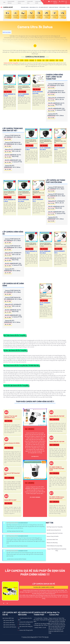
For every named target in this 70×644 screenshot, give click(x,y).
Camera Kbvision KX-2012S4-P (12, 444)
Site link (46, 637)
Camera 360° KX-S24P (10, 500)
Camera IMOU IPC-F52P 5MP (57, 416)
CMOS (57, 60)
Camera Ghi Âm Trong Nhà (11, 63)
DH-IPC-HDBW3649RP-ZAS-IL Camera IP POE (56, 110)
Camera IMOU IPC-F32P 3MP (57, 442)
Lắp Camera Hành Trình (52, 539)
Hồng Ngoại (32, 60)
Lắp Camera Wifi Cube (8, 618)
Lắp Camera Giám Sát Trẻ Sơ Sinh (55, 533)
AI (36, 60)
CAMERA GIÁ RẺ (7, 7)
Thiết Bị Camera (62, 7)
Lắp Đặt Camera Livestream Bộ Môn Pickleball (17, 559)
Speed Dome (52, 60)
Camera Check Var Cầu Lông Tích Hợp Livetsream (17, 546)
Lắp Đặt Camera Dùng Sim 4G (54, 530)
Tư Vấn (68, 7)
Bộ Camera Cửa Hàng (24, 624)
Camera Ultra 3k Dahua (35, 57)
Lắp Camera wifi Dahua (9, 625)
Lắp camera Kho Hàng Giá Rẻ (25, 627)
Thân (43, 60)
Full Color (26, 60)
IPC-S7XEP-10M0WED (35, 497)
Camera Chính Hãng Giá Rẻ (30, 637)
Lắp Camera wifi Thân (8, 623)
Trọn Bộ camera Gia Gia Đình (25, 619)
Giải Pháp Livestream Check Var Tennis (15, 531)
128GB (15, 60)
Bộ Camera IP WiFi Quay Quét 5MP (12, 474)
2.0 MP (47, 60)
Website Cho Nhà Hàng (52, 543)
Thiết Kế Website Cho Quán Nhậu (55, 546)
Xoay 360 (61, 60)
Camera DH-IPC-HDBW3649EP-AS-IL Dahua (56, 116)
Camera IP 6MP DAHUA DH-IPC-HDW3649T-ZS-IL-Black (9, 87)
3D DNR (22, 60)
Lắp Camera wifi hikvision (9, 627)
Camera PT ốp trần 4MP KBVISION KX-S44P (11, 417)
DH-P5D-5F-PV (35, 456)
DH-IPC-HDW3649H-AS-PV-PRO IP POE (38, 86)
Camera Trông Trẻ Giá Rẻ (53, 536)
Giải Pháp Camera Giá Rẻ (12, 523)
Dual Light (39, 60)
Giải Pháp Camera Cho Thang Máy (55, 527)
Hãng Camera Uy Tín (34, 7)
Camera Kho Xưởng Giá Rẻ (25, 622)
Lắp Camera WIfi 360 (8, 620)
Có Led (11, 60)
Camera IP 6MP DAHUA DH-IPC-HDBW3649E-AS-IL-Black (24, 87)
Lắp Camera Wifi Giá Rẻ (43, 7)
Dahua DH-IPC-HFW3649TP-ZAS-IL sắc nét (56, 99)
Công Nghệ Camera (25, 7)
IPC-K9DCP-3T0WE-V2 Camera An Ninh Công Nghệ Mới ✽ (57, 468)
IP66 (18, 60)
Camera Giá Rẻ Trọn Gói (53, 7)
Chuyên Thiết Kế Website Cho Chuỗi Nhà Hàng (57, 550)
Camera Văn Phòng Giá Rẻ (25, 630)
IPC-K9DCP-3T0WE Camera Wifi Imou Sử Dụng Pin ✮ (57, 498)
